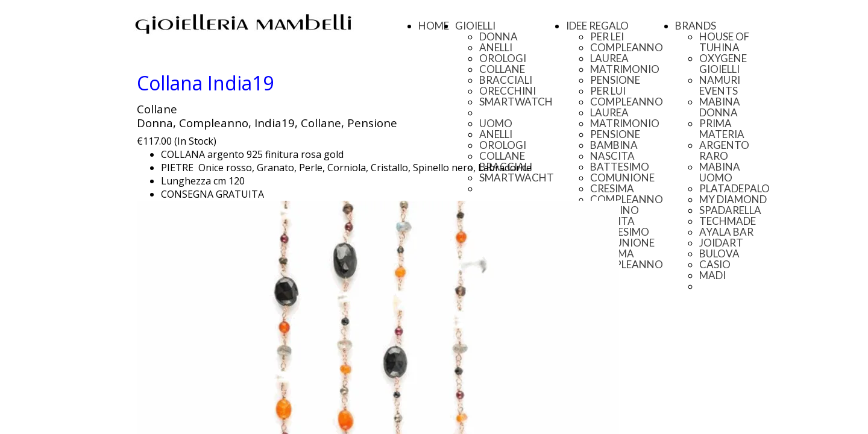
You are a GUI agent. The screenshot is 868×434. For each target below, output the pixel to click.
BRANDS (696, 26)
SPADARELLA (730, 210)
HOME (434, 26)
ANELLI (496, 47)
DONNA (498, 36)
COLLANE (502, 69)
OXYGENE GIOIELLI (723, 64)
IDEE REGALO (597, 26)
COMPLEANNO (627, 47)
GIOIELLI (475, 26)
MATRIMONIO (625, 69)
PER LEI (607, 36)
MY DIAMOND (733, 199)
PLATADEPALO (734, 188)
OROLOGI (503, 58)
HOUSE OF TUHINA (724, 42)
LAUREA (609, 58)
